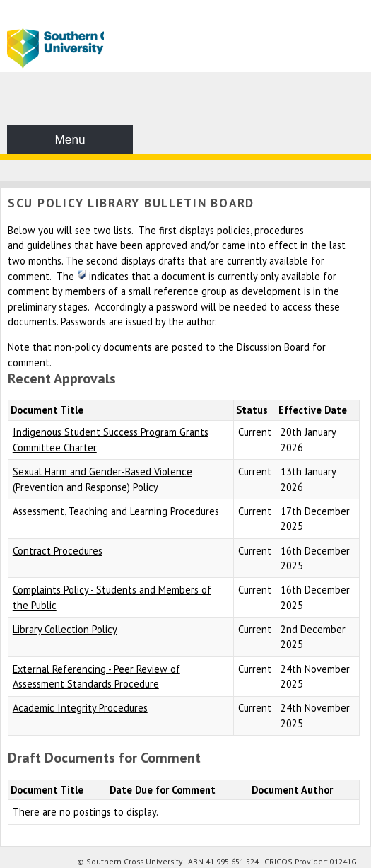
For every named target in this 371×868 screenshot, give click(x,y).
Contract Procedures (58, 551)
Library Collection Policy (65, 629)
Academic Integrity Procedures (80, 708)
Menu (70, 139)
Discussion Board (273, 347)
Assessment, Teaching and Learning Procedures (116, 511)
